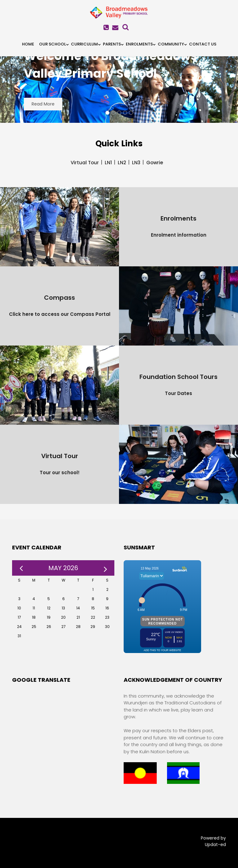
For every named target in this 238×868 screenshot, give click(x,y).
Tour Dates (178, 393)
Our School (53, 44)
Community (171, 44)
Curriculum (84, 44)
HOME (28, 44)
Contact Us (203, 44)
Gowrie (155, 163)
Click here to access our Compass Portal (60, 314)
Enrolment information (179, 235)
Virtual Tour (85, 163)
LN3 (136, 163)
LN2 (122, 163)
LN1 (108, 163)
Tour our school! (60, 473)
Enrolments (139, 44)
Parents (112, 44)
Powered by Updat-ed (213, 841)
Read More (43, 104)
